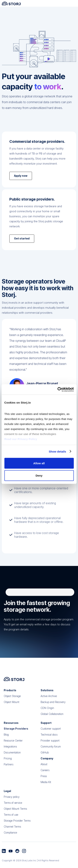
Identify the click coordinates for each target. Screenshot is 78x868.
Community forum (51, 754)
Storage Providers (16, 736)
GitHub (45, 760)
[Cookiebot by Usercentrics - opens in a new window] (57, 389)
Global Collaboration (52, 721)
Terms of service (13, 810)
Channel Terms (12, 834)
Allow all (39, 463)
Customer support (51, 736)
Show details (58, 451)
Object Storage (12, 703)
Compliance (10, 840)
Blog (6, 742)
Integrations (10, 754)
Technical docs (49, 742)
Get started (22, 244)
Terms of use (11, 822)
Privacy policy (12, 804)
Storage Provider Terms (17, 828)
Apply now (21, 181)
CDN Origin (47, 715)
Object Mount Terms (15, 816)
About (44, 771)
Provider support (50, 748)
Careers (45, 777)
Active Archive (49, 703)
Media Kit (46, 789)
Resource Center (13, 748)
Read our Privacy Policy (21, 439)
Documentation (12, 760)
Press (44, 783)
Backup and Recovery (53, 709)
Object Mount (12, 709)
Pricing (8, 766)
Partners (9, 772)
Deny (39, 475)
